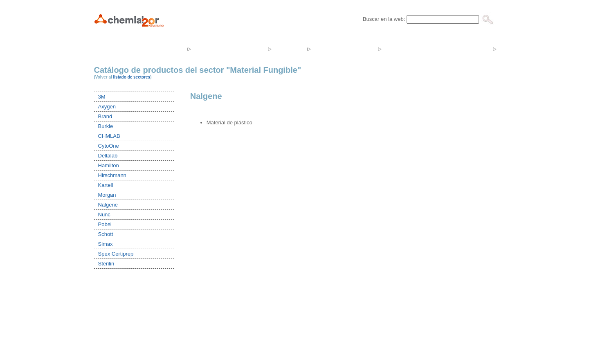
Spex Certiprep (116, 254)
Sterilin (106, 264)
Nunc (104, 215)
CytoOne (109, 146)
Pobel (105, 224)
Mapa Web (351, 330)
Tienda (288, 49)
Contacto (517, 49)
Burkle (106, 126)
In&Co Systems (284, 330)
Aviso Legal (320, 330)
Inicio (129, 49)
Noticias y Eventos (343, 49)
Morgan (107, 195)
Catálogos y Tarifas (456, 49)
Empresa (165, 49)
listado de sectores (132, 77)
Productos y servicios (228, 49)
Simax (106, 244)
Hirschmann (112, 175)
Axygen (107, 107)
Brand (105, 116)
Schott (106, 234)
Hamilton (109, 165)
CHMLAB (109, 136)
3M (102, 97)
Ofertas (400, 49)
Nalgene (108, 205)
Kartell (106, 185)
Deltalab (108, 156)
